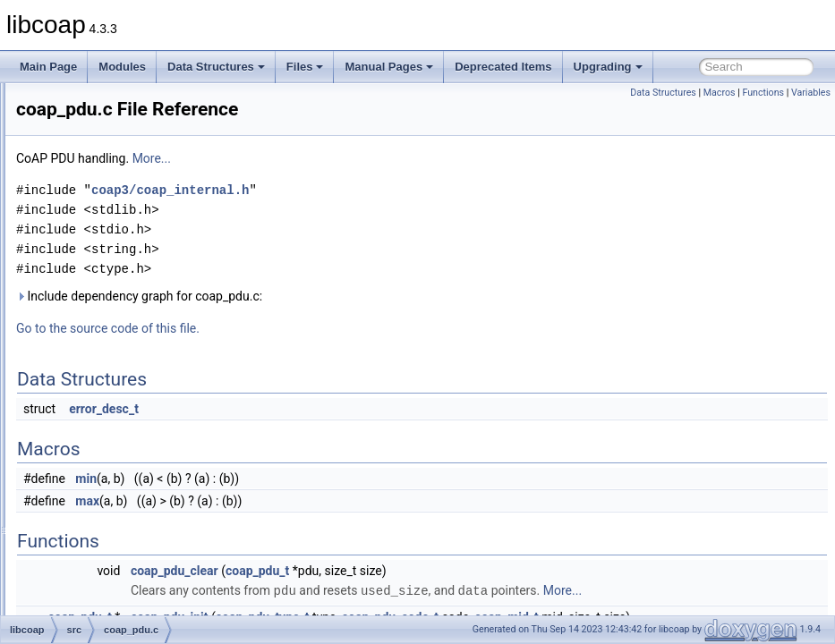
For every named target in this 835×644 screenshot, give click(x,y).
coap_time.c (117, 496)
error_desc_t (328, 409)
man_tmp (81, 574)
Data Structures (216, 67)
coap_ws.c (113, 555)
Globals (63, 594)
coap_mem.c (119, 220)
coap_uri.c (112, 535)
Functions (763, 93)
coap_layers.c (121, 181)
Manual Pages (389, 67)
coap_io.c (111, 161)
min (310, 479)
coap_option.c (121, 318)
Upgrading (608, 67)
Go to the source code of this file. (332, 328)
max (311, 501)
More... (375, 158)
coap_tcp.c (114, 476)
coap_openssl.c (125, 299)
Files (305, 67)
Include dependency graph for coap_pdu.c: (363, 296)
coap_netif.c (117, 259)
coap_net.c (114, 240)
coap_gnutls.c (121, 122)
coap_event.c (119, 102)
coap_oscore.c (123, 338)
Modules (122, 67)
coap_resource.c (128, 397)
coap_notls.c (118, 279)
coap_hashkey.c (126, 141)
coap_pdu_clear (398, 571)
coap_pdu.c (115, 358)
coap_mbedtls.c (125, 200)
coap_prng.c (117, 377)
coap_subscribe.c (129, 456)
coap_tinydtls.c (123, 515)
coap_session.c (125, 417)
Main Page (48, 67)
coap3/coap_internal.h (394, 190)
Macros (720, 93)
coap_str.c (112, 436)
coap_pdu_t (481, 571)
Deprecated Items (503, 67)
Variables (811, 93)
